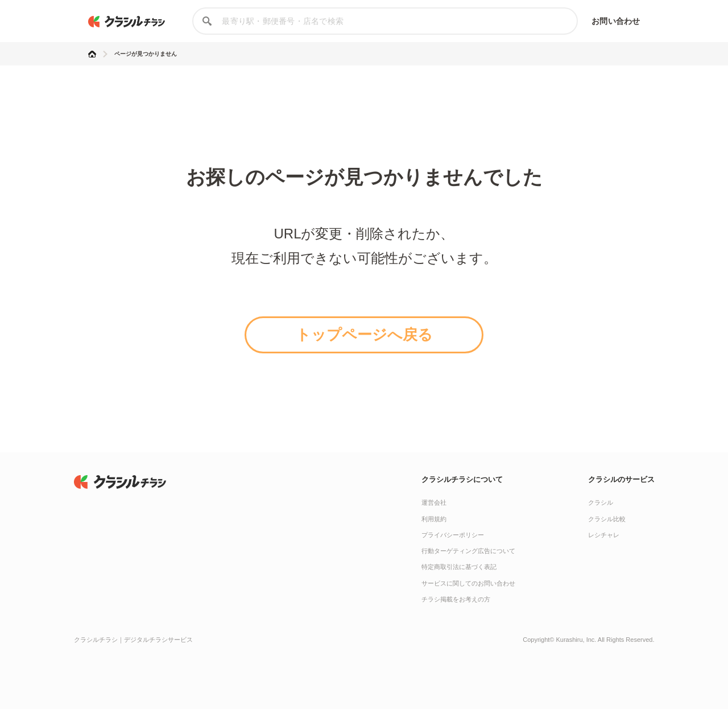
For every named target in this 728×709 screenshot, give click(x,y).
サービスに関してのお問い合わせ (468, 583)
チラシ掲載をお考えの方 (456, 599)
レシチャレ (604, 535)
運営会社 (434, 502)
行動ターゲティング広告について (468, 551)
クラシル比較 (607, 519)
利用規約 (434, 519)
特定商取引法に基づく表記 (459, 567)
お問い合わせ (616, 21)
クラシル (601, 502)
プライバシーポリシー (453, 535)
